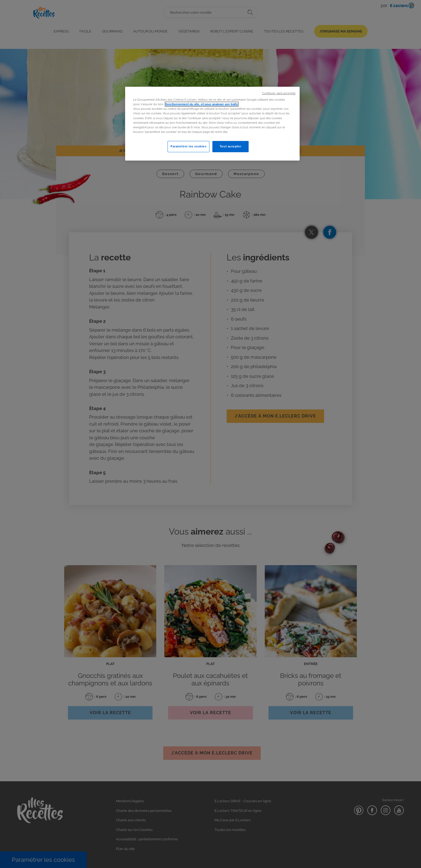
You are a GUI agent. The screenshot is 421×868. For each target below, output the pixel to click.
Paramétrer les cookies (188, 146)
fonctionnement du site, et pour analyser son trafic (202, 104)
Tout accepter (231, 146)
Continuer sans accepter (279, 93)
